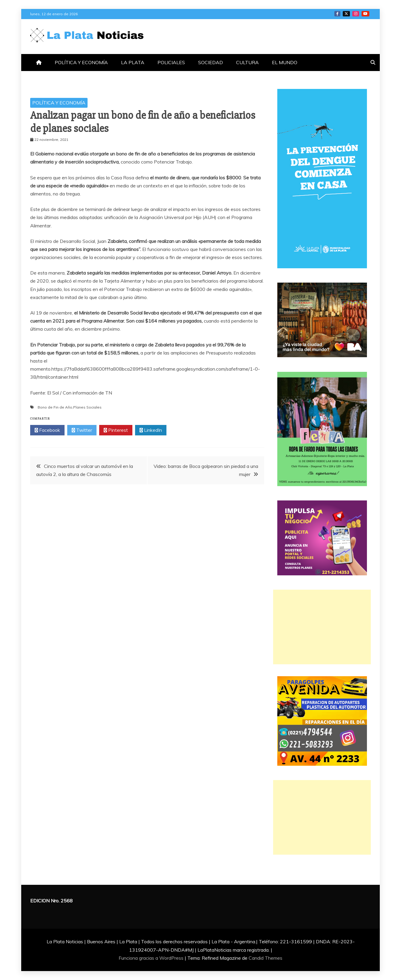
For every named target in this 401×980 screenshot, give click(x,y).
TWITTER (346, 14)
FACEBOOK (337, 14)
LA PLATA (133, 62)
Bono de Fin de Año (55, 407)
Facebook (47, 430)
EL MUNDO (285, 62)
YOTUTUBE (365, 14)
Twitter (82, 430)
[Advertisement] (322, 627)
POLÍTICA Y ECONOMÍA (81, 62)
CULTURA (247, 62)
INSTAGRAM (356, 14)
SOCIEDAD (211, 62)
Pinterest (116, 430)
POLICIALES (171, 62)
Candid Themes (265, 958)
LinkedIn (151, 430)
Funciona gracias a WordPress (152, 958)
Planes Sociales (87, 407)
